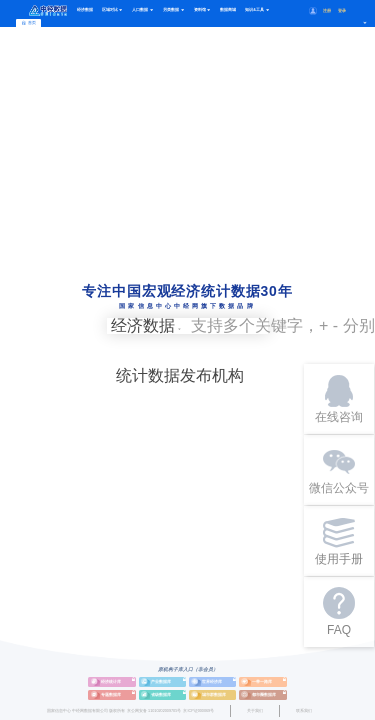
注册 (327, 11)
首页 (29, 23)
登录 (342, 11)
